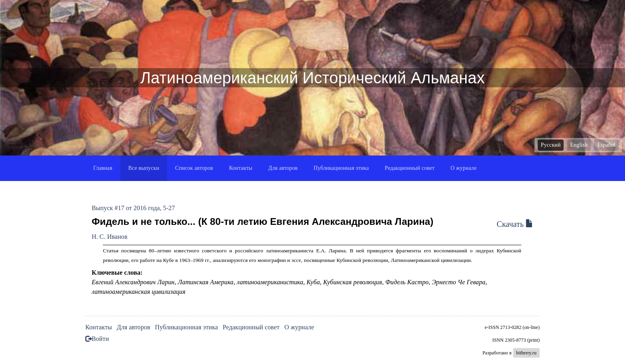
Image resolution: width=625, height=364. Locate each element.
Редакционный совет (410, 168)
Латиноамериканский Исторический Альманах (312, 78)
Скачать (515, 224)
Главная (103, 168)
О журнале (463, 168)
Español (606, 145)
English (579, 145)
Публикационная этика (341, 168)
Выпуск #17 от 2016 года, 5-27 (133, 208)
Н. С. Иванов (110, 237)
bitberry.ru (526, 353)
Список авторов (194, 168)
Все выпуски (144, 168)
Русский (551, 145)
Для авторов (283, 168)
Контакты (241, 168)
